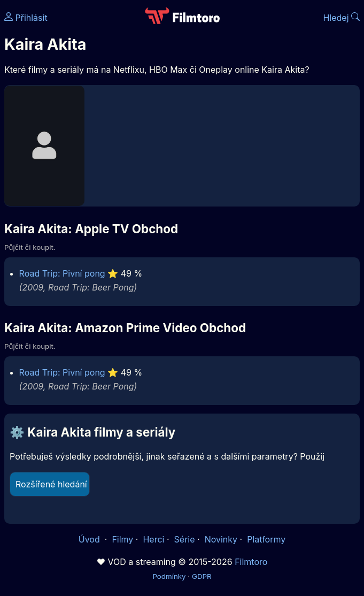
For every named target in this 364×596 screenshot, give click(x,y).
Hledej (341, 18)
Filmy (122, 539)
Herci (153, 539)
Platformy (266, 539)
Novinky (221, 539)
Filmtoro (251, 562)
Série (185, 539)
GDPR (202, 576)
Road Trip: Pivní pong (62, 273)
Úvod (90, 539)
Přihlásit (26, 18)
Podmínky (169, 576)
